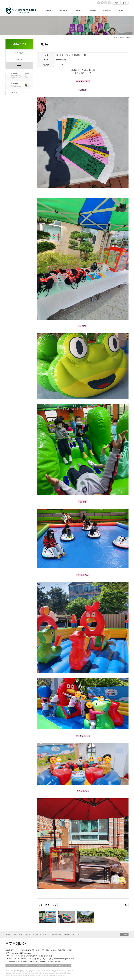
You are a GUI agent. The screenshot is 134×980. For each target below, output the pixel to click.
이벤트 (19, 66)
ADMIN (124, 934)
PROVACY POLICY (40, 934)
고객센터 (121, 10)
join (125, 3)
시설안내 (19, 59)
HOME (8, 934)
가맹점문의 (93, 10)
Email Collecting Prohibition (60, 934)
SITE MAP (76, 934)
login (117, 3)
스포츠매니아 (50, 10)
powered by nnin (55, 962)
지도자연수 (107, 10)
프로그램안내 (64, 10)
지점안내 (78, 10)
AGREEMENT (26, 934)
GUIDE (16, 934)
